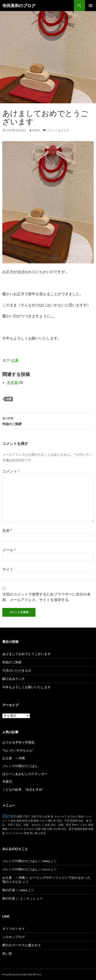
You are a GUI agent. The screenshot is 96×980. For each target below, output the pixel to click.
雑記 (50, 821)
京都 (34, 816)
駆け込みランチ (14, 679)
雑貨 (19, 816)
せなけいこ (38, 825)
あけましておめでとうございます (26, 654)
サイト (8, 569)
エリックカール (14, 833)
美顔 (81, 816)
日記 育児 (67, 829)
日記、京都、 (23, 825)
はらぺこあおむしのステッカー (25, 774)
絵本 (13, 821)
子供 (39, 816)
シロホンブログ (14, 937)
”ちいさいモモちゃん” (20, 750)
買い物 (33, 833)
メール (9, 550)
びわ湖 (57, 829)
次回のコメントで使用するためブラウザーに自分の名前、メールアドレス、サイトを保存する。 (47, 597)
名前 (7, 530)
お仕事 (46, 816)
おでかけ (73, 816)
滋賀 (19, 821)
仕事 (15, 360)
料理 (25, 821)
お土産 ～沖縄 (14, 758)
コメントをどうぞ (58, 130)
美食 (26, 833)
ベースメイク (16, 829)
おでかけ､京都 (32, 829)
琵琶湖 (74, 821)
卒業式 (7, 782)
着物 (5, 829)
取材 (85, 829)
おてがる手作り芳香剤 (18, 742)
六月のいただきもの (17, 670)
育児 (13, 816)
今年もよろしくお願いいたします (26, 687)
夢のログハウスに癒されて (22, 945)
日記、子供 (63, 821)
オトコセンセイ (14, 928)
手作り (75, 825)
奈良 (47, 825)
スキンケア (60, 816)
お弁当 (42, 833)
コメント (11, 471)
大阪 (44, 829)
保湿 (91, 825)
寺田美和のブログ (19, 6)
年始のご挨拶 (48, 421)
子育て (27, 816)
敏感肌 (78, 829)
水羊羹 (12, 382)
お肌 (30, 821)
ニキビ (84, 825)
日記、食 (83, 821)
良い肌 (7, 953)
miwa (36, 130)
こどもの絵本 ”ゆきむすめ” (23, 789)
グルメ (43, 821)
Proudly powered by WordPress (22, 974)
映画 (36, 821)
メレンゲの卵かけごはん (20, 766)
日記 (6, 816)
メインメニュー (90, 6)
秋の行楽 (9, 890)
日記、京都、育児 (61, 825)
